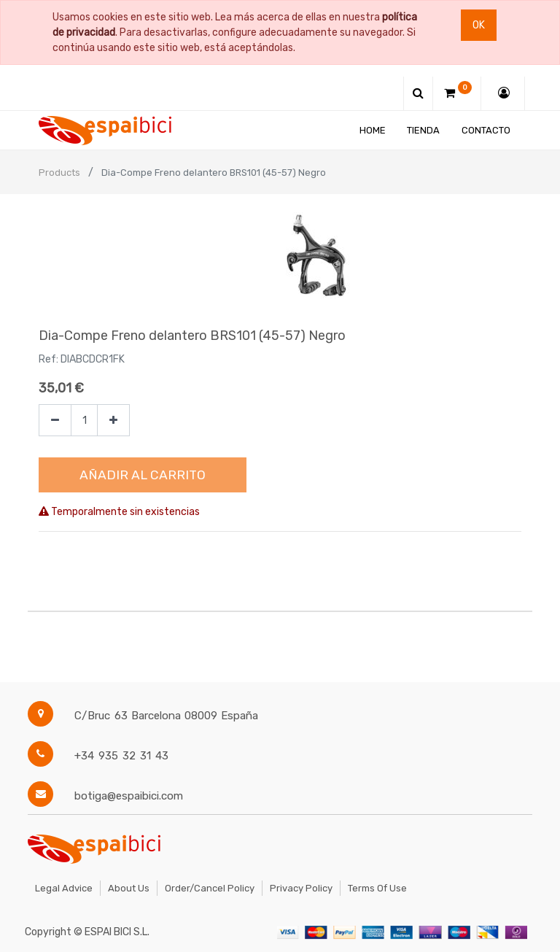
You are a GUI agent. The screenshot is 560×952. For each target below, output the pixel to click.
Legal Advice (64, 888)
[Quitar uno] (55, 421)
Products (59, 173)
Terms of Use (377, 888)
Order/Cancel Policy (210, 888)
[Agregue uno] (113, 421)
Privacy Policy (301, 888)
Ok (479, 25)
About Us (129, 888)
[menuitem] (373, 130)
